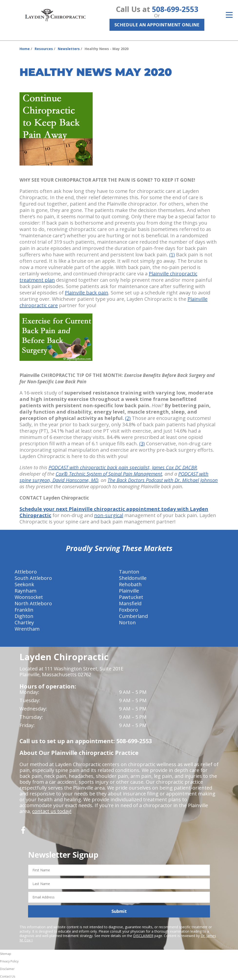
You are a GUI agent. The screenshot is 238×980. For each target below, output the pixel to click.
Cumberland (133, 616)
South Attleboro (33, 578)
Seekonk (24, 584)
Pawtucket (131, 597)
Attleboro (26, 572)
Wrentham (27, 629)
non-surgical (109, 515)
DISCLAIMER (143, 936)
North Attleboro (33, 603)
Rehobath (130, 584)
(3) (142, 443)
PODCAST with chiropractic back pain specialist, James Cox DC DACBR (123, 467)
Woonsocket (29, 597)
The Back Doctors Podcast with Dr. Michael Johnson (163, 480)
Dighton (24, 616)
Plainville (129, 591)
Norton (127, 622)
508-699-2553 (175, 9)
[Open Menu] (229, 15)
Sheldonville (133, 578)
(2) (128, 418)
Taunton (129, 572)
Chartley (24, 622)
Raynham (25, 591)
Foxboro (129, 610)
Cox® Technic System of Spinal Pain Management (109, 474)
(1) (172, 255)
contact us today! (52, 811)
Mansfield (130, 603)
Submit (119, 911)
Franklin (24, 610)
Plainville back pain (87, 293)
